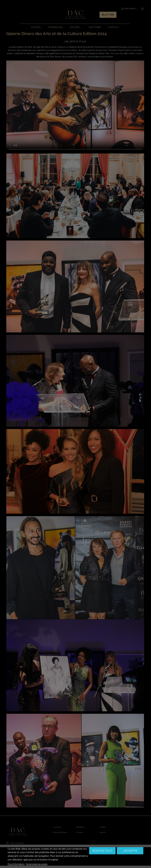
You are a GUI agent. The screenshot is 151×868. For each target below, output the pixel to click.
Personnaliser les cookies (37, 864)
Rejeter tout (102, 851)
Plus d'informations (16, 864)
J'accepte (130, 851)
